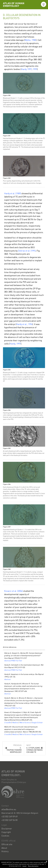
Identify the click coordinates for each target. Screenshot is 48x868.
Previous (13, 749)
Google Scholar (37, 722)
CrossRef (8, 722)
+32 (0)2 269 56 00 (9, 820)
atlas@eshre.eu (9, 809)
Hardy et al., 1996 (24, 324)
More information (33, 866)
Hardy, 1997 (15, 344)
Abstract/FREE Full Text (13, 661)
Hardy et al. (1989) (13, 193)
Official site (7, 844)
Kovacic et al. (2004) (13, 591)
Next (35, 749)
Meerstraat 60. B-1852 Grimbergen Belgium (20, 813)
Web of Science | (25, 734)
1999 (35, 69)
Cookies (5, 836)
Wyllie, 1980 (30, 40)
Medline (15, 722)
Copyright (6, 832)
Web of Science (25, 722)
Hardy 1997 (26, 69)
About (4, 848)
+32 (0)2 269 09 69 (9, 816)
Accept (24, 866)
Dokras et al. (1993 (27, 251)
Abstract (7, 679)
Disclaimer (7, 828)
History (5, 851)
